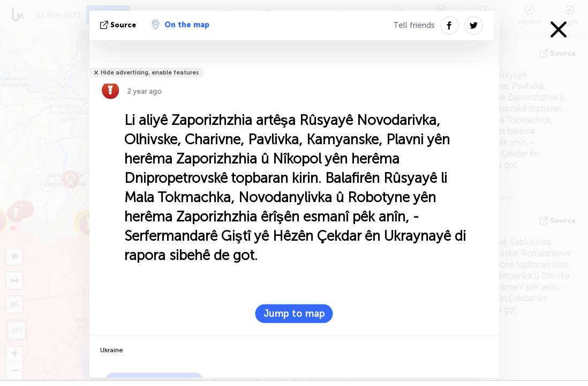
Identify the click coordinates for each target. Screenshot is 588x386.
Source (119, 25)
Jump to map (294, 314)
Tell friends (414, 25)
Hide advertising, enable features (150, 73)
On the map (181, 25)
